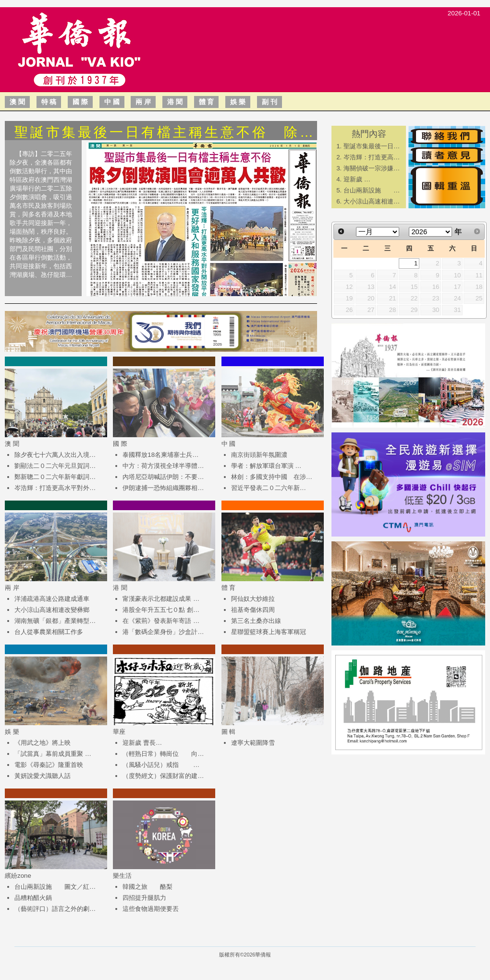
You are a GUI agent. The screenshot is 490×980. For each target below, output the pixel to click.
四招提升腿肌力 (144, 898)
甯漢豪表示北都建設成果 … (161, 599)
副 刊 (269, 102)
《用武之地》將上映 (43, 743)
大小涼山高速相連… (372, 201)
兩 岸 (143, 102)
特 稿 (49, 102)
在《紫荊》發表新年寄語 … (161, 621)
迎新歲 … (357, 179)
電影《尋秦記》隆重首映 (49, 765)
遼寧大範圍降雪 (253, 743)
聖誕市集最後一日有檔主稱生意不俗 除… (165, 132)
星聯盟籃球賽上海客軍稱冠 (269, 632)
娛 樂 (238, 102)
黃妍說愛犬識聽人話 (43, 776)
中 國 (112, 102)
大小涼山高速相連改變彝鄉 (52, 610)
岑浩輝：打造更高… (372, 157)
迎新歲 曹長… (142, 743)
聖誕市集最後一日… (372, 146)
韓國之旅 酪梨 (147, 887)
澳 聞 (17, 102)
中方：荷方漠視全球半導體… (163, 466)
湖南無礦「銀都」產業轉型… (55, 621)
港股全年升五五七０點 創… (161, 610)
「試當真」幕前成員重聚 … (53, 754)
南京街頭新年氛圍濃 (259, 455)
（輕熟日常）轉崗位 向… (163, 754)
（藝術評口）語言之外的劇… (55, 909)
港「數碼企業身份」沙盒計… (163, 632)
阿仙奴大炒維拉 (253, 599)
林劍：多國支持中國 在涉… (272, 477)
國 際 (80, 102)
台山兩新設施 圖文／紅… (55, 887)
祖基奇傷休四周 (253, 610)
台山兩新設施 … (372, 190)
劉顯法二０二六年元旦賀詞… (55, 466)
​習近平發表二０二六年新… (269, 488)
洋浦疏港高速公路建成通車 (52, 599)
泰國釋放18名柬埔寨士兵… (160, 455)
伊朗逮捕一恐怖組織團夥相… (163, 488)
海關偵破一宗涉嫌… (372, 168)
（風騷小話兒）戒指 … (161, 765)
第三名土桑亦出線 (256, 621)
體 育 (207, 102)
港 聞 (175, 102)
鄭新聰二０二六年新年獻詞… (55, 477)
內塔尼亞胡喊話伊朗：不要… (163, 477)
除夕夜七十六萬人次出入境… (55, 455)
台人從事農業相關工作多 (49, 632)
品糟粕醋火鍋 (33, 898)
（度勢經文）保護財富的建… (163, 776)
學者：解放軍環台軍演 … (266, 466)
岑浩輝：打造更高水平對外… (55, 488)
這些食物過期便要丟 (151, 909)
